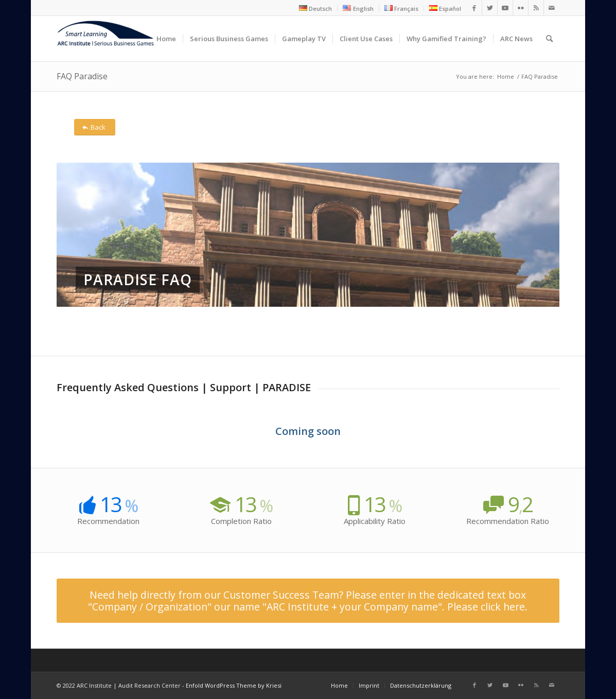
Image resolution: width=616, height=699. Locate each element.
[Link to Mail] (552, 8)
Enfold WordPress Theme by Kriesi (234, 685)
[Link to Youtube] (505, 8)
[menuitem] (316, 8)
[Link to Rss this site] (536, 8)
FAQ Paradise (82, 76)
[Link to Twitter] (490, 8)
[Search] (549, 39)
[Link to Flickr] (521, 8)
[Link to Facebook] (474, 8)
